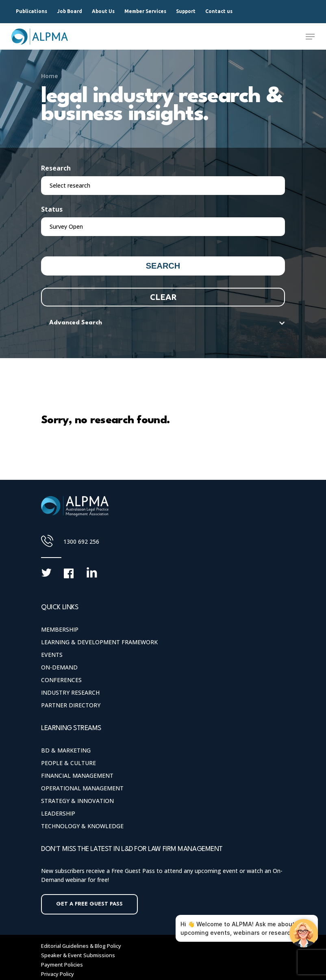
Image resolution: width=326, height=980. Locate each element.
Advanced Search (76, 323)
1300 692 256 (81, 541)
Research (56, 168)
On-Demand (59, 667)
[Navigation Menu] (310, 37)
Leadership (58, 813)
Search (163, 266)
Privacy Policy (58, 974)
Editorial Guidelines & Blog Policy (81, 946)
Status (52, 209)
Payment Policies (62, 965)
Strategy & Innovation (77, 801)
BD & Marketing (66, 750)
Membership (60, 629)
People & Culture (68, 763)
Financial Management (77, 775)
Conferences (61, 680)
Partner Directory (71, 705)
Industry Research (70, 692)
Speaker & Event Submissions (78, 955)
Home (50, 76)
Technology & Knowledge (82, 826)
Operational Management (82, 788)
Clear (163, 297)
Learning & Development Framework (99, 642)
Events (52, 655)
